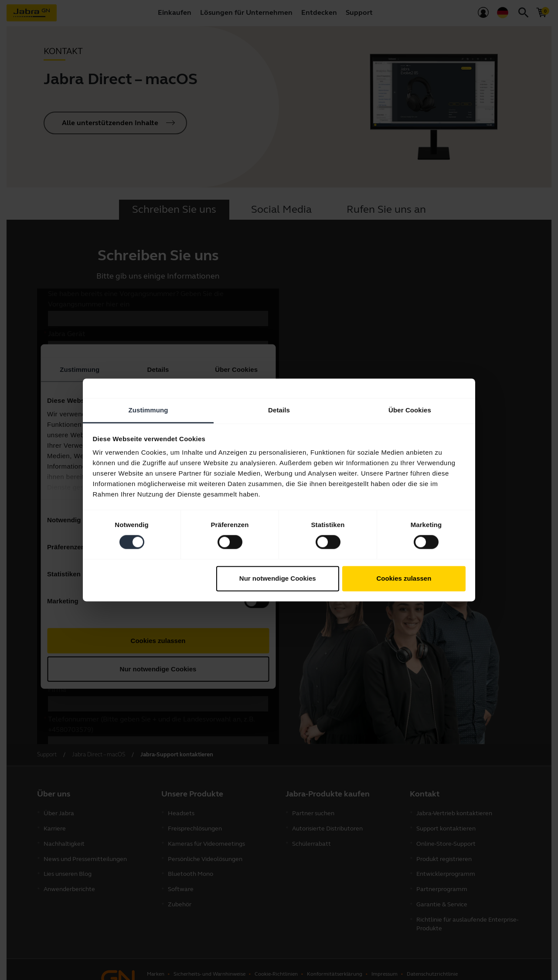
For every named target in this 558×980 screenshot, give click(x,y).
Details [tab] (279, 410)
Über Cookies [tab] (410, 410)
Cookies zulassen (404, 578)
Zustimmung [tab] (148, 410)
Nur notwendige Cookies (278, 578)
